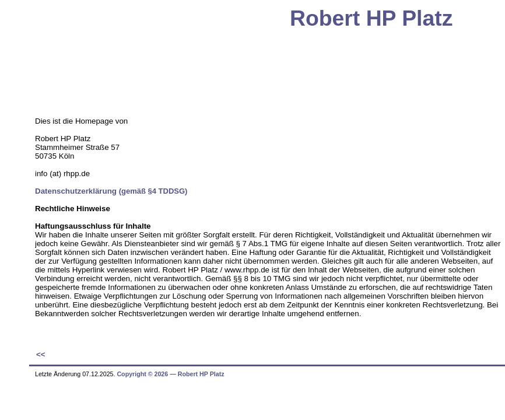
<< (41, 354)
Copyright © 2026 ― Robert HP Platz (170, 374)
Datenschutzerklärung (111, 191)
